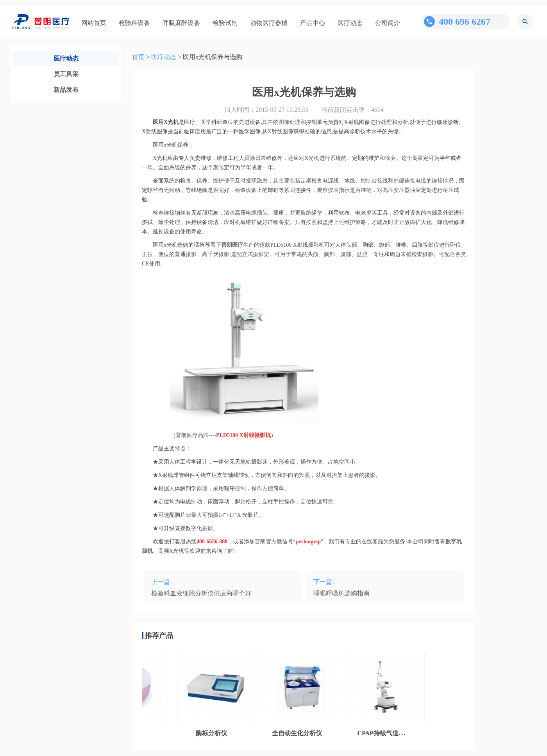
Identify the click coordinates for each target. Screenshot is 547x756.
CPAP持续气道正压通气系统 (398, 733)
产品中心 (313, 23)
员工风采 (66, 74)
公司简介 (388, 23)
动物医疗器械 (269, 23)
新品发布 (66, 90)
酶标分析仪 (213, 733)
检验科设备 (134, 23)
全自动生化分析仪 (299, 733)
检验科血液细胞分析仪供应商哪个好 (201, 593)
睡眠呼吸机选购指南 (341, 593)
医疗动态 (350, 23)
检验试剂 (225, 23)
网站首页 (94, 23)
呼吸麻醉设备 (181, 23)
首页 (138, 57)
